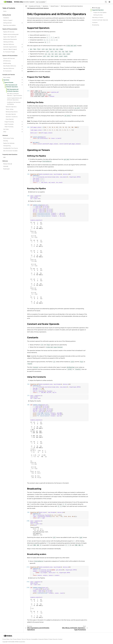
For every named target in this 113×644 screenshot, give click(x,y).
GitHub (5, 166)
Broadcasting (96, 25)
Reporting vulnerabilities (9, 25)
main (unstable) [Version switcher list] (40, 2)
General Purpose (9, 82)
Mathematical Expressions (10, 39)
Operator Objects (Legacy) (10, 49)
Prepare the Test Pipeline (100, 12)
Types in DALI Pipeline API (10, 37)
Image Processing (9, 122)
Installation (6, 18)
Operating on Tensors (98, 17)
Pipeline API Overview (9, 32)
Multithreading (7, 63)
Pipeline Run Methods (9, 143)
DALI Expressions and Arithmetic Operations (12, 86)
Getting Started (7, 23)
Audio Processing (9, 124)
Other (5, 132)
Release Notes (7, 164)
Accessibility (34, 639)
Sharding (6, 141)
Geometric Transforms (12, 117)
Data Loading (7, 77)
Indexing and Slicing (8, 42)
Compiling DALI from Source (11, 148)
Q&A (4, 157)
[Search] (106, 2)
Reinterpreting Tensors (12, 112)
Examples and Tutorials (35, 6)
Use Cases (6, 129)
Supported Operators (98, 10)
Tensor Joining (9, 109)
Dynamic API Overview (9, 58)
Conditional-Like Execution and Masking (14, 103)
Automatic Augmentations (10, 47)
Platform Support (8, 20)
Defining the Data (98, 15)
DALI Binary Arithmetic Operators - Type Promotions (15, 95)
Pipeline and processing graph (11, 34)
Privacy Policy (6, 639)
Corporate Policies (43, 639)
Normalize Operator (11, 114)
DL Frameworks (7, 71)
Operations (6, 80)
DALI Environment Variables (10, 151)
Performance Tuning (8, 138)
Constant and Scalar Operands (100, 20)
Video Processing (9, 127)
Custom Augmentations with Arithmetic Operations (14, 99)
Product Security (53, 639)
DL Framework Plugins (9, 52)
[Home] (26, 6)
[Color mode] (110, 2)
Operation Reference (9, 44)
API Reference (7, 61)
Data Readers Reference (10, 66)
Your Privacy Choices (16, 639)
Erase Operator (10, 119)
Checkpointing (7, 146)
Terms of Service (26, 639)
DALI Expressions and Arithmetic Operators (13, 90)
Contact (60, 639)
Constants (95, 22)
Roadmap (6, 169)
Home (5, 11)
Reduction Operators (11, 107)
